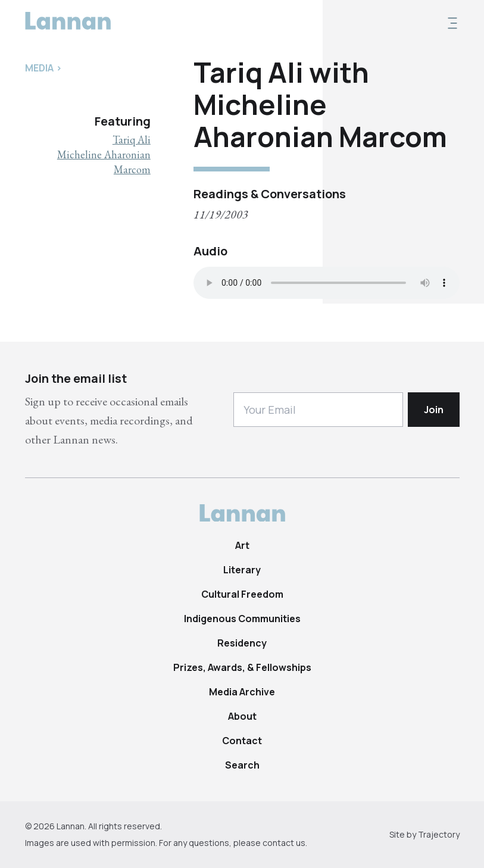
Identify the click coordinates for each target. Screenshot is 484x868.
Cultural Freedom (242, 594)
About (242, 716)
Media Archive (242, 692)
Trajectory (439, 834)
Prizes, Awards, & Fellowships (242, 667)
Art (242, 545)
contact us (284, 843)
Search (242, 765)
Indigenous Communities (242, 619)
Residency (242, 643)
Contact (242, 741)
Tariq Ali (132, 140)
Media (39, 68)
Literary (242, 570)
